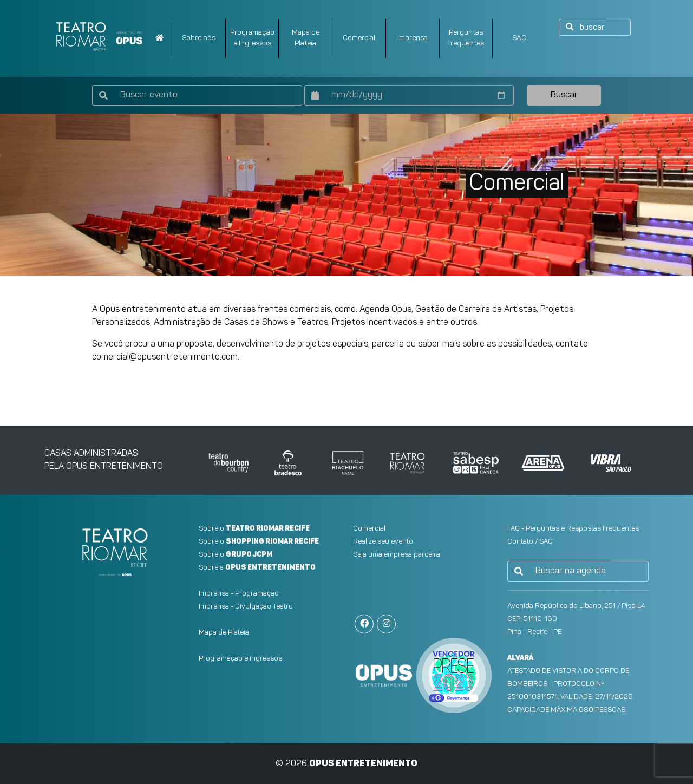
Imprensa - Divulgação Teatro (246, 607)
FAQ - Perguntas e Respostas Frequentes (573, 529)
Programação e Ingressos (252, 38)
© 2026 (346, 764)
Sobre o (254, 529)
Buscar (564, 95)
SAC (519, 38)
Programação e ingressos (240, 659)
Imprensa (413, 38)
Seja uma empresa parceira (397, 555)
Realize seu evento (383, 542)
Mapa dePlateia (306, 38)
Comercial (359, 38)
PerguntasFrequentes (466, 38)
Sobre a (257, 568)
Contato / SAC (530, 542)
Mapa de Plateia (224, 633)
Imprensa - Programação (239, 594)
